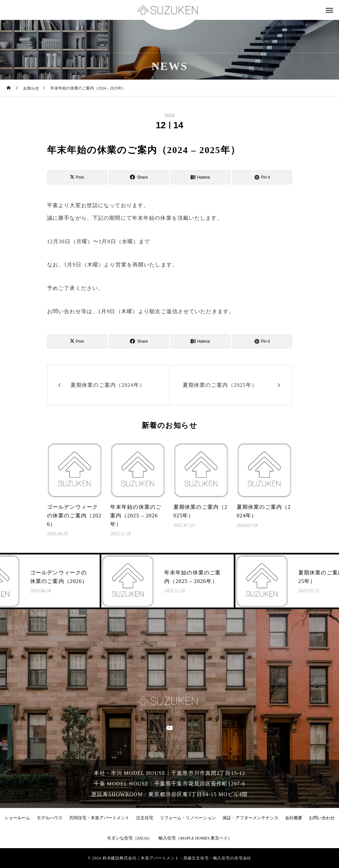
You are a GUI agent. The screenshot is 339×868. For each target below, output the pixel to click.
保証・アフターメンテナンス (250, 818)
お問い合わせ (322, 818)
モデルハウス (50, 818)
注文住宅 (145, 818)
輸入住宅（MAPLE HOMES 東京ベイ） (195, 838)
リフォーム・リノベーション (188, 818)
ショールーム (17, 818)
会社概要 (294, 818)
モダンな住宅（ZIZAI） (130, 838)
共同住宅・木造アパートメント (99, 818)
